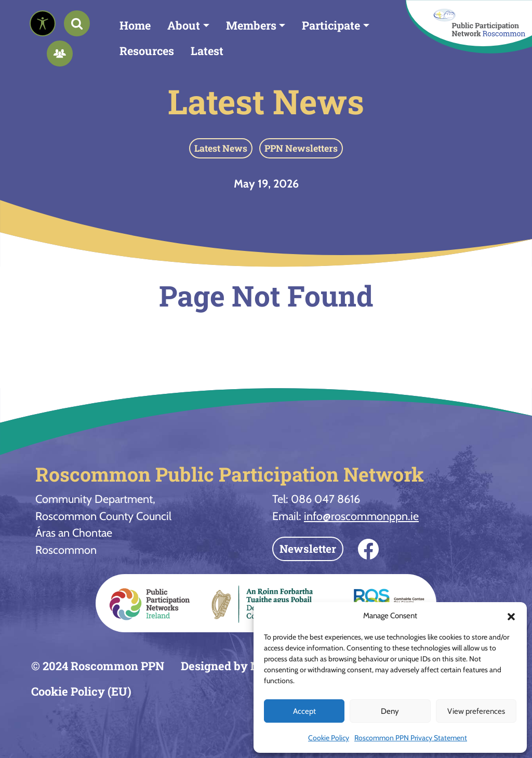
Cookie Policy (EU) (81, 691)
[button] (511, 616)
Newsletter (308, 549)
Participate (331, 25)
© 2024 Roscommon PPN (98, 666)
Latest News (266, 101)
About (184, 25)
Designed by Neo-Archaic (250, 666)
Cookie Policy (329, 738)
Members (251, 25)
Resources (147, 51)
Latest (207, 51)
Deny (390, 711)
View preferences (476, 711)
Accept (304, 711)
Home (135, 25)
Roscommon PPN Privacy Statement (411, 738)
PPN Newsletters (301, 148)
